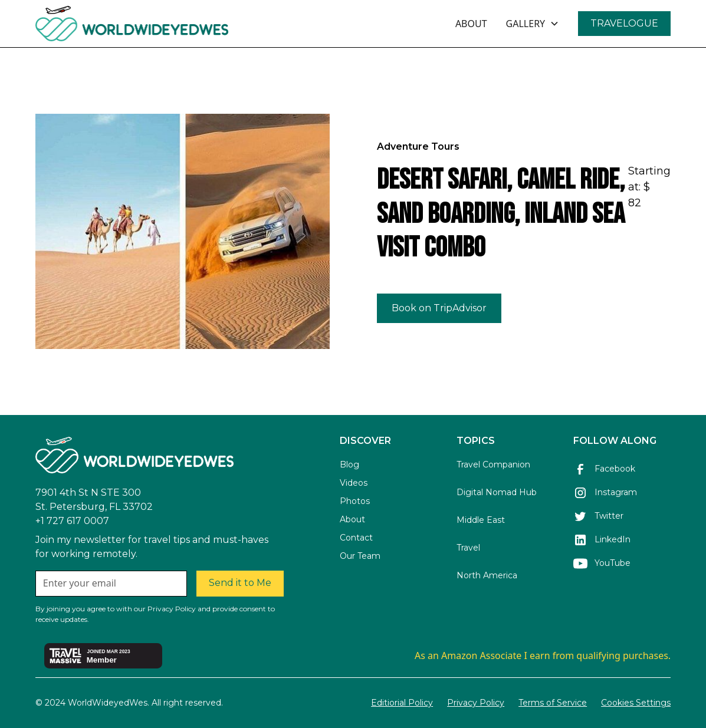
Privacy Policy (476, 703)
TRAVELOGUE (624, 23)
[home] (164, 24)
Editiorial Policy (402, 703)
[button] (533, 24)
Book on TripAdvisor (439, 308)
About (352, 519)
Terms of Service (553, 703)
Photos (355, 501)
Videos (354, 483)
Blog (349, 465)
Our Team (360, 556)
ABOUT (471, 24)
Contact (356, 538)
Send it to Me (240, 583)
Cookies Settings (636, 703)
